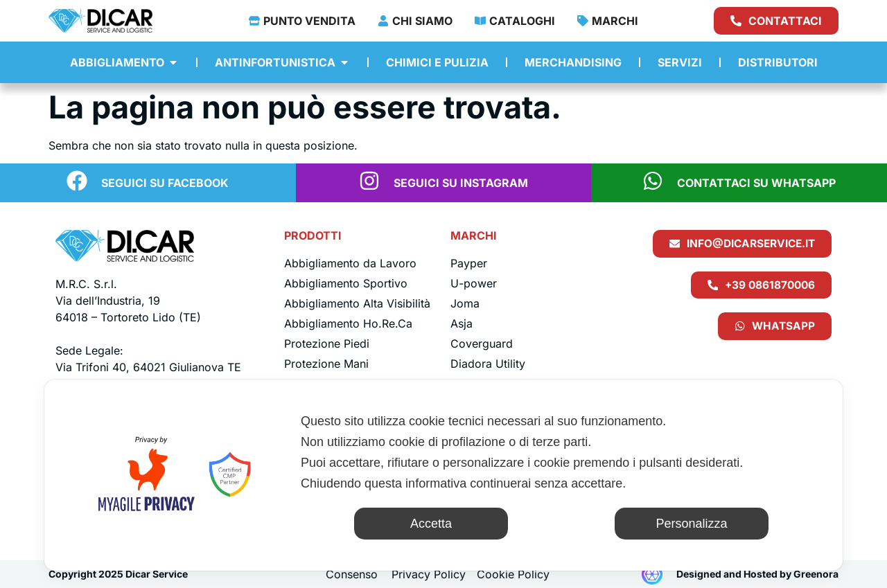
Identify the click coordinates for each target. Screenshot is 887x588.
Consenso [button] (352, 574)
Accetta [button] (431, 524)
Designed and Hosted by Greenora (757, 574)
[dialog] (443, 475)
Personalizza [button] (691, 524)
